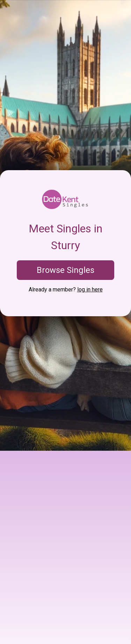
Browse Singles (65, 270)
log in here (90, 290)
